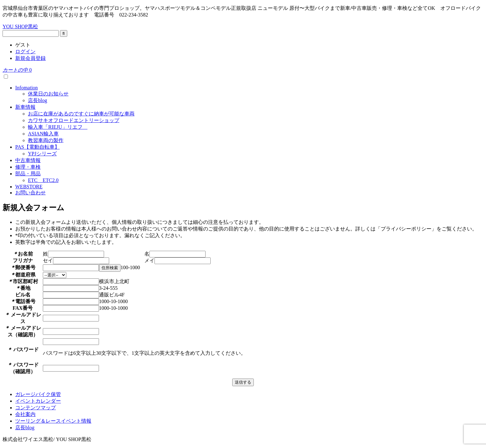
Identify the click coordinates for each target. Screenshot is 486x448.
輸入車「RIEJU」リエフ (58, 127)
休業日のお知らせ (48, 94)
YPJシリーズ (42, 154)
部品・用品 (28, 174)
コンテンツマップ (36, 408)
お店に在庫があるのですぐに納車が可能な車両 (81, 114)
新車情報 (25, 107)
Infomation (26, 88)
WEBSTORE (29, 187)
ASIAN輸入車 (43, 134)
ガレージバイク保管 (38, 394)
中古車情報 (28, 160)
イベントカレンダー (38, 401)
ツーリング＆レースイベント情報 (53, 421)
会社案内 (25, 414)
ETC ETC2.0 (43, 180)
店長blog (37, 100)
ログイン (25, 52)
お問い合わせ (30, 193)
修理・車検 (28, 167)
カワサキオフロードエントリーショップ (74, 120)
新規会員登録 (30, 58)
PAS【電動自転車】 (37, 147)
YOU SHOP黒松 (20, 26)
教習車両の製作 (46, 140)
